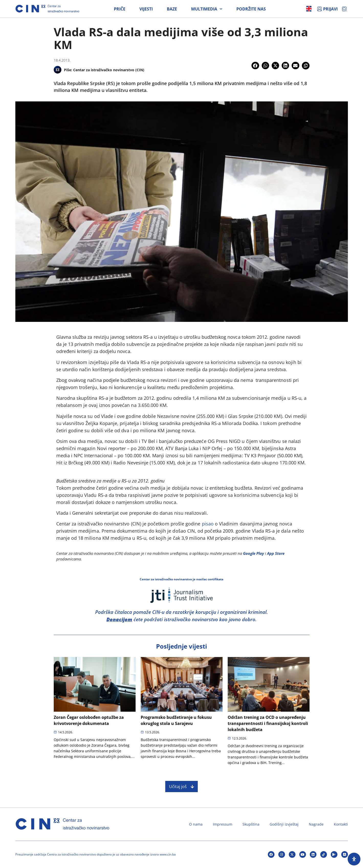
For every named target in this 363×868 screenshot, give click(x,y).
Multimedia (207, 9)
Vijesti (146, 9)
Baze (172, 9)
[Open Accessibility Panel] (354, 859)
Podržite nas (251, 9)
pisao (208, 524)
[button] (255, 66)
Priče (120, 9)
